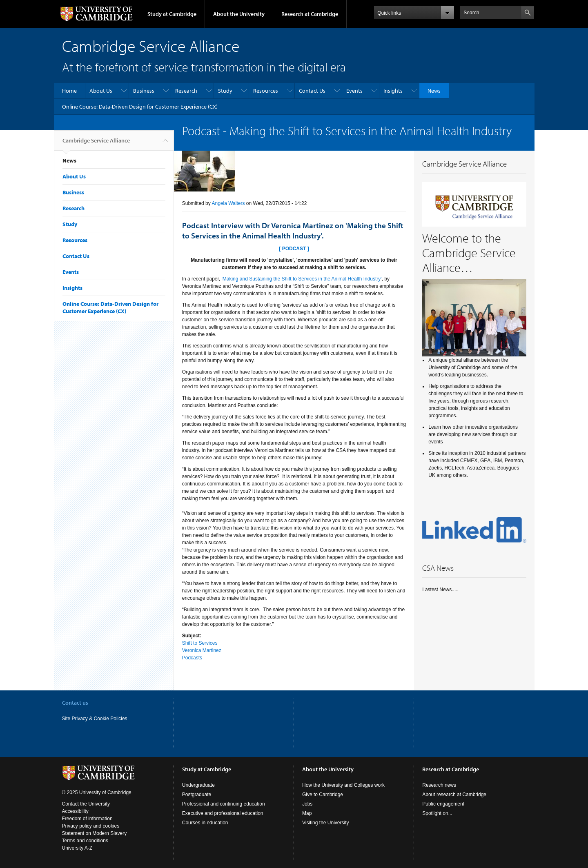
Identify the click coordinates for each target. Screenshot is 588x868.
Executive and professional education (223, 813)
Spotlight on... (437, 813)
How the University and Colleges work (343, 785)
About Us (101, 91)
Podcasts (192, 658)
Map (307, 813)
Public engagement (443, 804)
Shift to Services (200, 643)
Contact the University (86, 804)
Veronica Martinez (202, 650)
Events (354, 91)
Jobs (307, 804)
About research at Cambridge (454, 795)
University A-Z (77, 848)
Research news (439, 785)
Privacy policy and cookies (91, 826)
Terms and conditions (85, 841)
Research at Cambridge (310, 14)
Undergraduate (198, 785)
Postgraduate (197, 795)
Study (225, 91)
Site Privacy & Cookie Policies (95, 719)
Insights (393, 91)
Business (144, 91)
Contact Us (312, 91)
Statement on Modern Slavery (95, 833)
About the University (239, 14)
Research (186, 91)
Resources (266, 91)
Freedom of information (87, 819)
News (434, 91)
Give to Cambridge (323, 795)
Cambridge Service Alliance (96, 144)
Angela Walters (228, 203)
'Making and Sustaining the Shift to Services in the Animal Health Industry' (301, 279)
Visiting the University (326, 823)
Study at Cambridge (172, 14)
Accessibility (75, 811)
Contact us (75, 703)
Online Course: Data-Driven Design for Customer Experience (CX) (140, 107)
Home (69, 91)
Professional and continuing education (224, 804)
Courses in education (205, 823)
